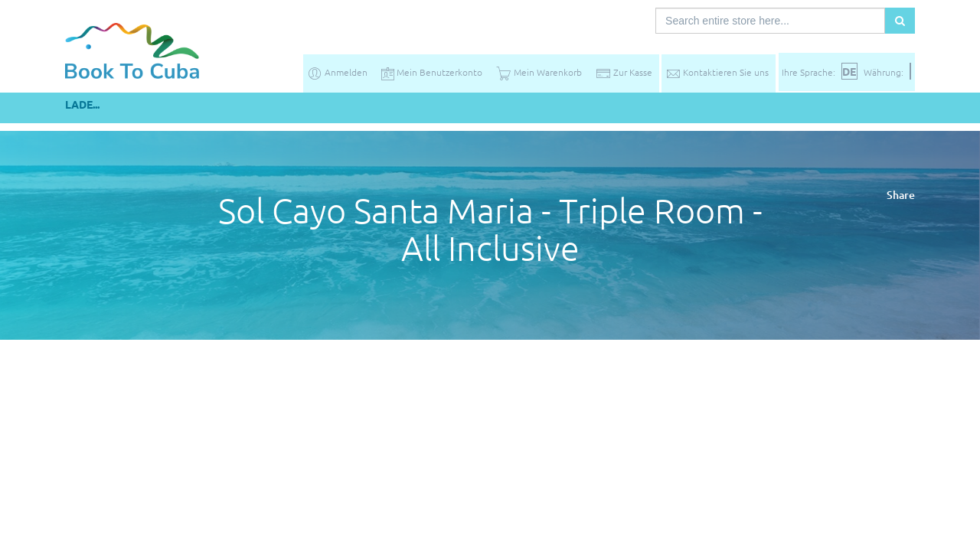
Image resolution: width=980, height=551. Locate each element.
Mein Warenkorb (539, 72)
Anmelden (337, 72)
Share (901, 195)
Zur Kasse (624, 72)
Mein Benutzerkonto (432, 72)
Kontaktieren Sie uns (717, 72)
